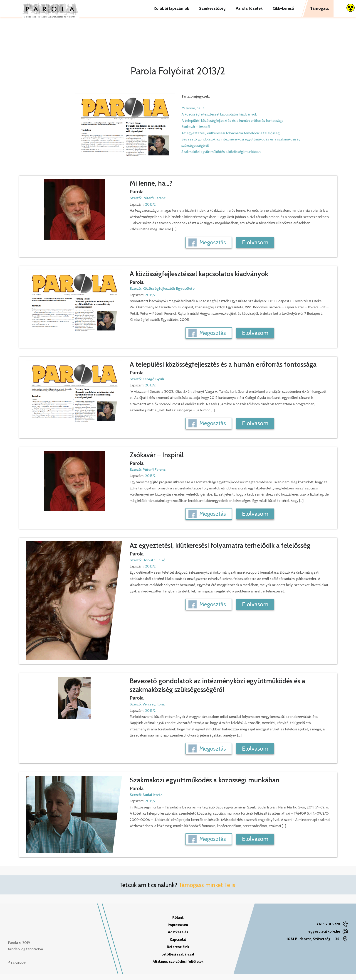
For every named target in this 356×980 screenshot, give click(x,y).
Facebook (17, 969)
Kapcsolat (178, 945)
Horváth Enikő (154, 566)
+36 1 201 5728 (328, 930)
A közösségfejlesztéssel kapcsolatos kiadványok (219, 120)
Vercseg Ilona (154, 710)
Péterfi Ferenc (154, 204)
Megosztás (213, 248)
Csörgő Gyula (154, 385)
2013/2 (150, 210)
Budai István (153, 800)
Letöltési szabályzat (178, 960)
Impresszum (178, 930)
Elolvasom (255, 248)
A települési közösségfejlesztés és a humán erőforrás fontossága (232, 126)
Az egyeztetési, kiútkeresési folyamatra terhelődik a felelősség (230, 139)
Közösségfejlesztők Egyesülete (169, 294)
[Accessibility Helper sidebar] (351, 8)
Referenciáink (178, 952)
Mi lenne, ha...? (193, 114)
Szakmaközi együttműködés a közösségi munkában (221, 157)
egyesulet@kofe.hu (324, 937)
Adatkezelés (178, 938)
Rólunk (178, 923)
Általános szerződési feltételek (178, 967)
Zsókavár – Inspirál (196, 132)
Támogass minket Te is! (208, 891)
